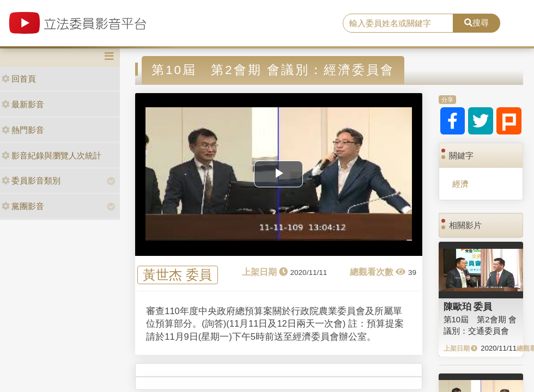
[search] (398, 23)
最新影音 (23, 104)
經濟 (460, 184)
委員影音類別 (31, 180)
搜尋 (477, 23)
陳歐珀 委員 (468, 307)
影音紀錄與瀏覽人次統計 (51, 155)
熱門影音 (23, 130)
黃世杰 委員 (177, 275)
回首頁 (19, 79)
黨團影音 (23, 206)
